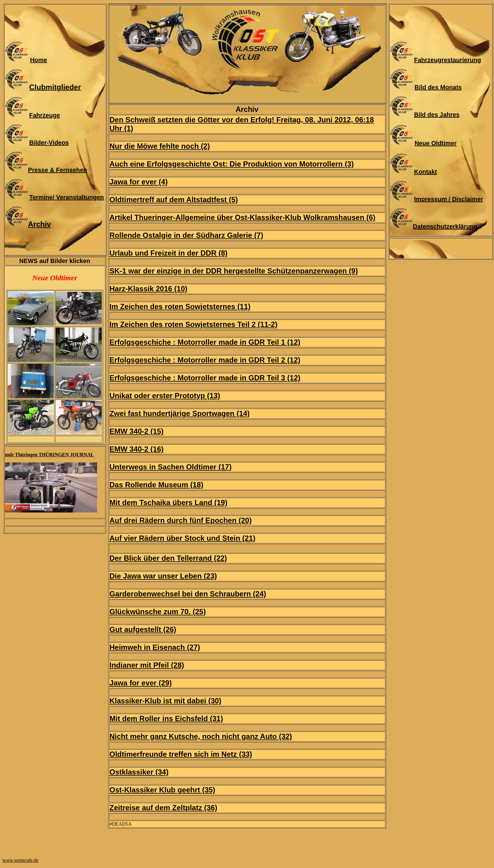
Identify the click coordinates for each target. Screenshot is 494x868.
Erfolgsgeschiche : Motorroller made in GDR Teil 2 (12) (205, 360)
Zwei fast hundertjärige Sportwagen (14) (180, 413)
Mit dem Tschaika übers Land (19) (168, 503)
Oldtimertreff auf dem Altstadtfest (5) (174, 200)
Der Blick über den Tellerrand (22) (168, 558)
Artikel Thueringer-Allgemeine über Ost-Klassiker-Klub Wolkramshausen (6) (242, 217)
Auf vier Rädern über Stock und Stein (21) (182, 538)
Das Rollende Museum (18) (156, 485)
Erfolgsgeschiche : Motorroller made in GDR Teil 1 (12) (205, 342)
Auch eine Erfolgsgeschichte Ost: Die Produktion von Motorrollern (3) (232, 164)
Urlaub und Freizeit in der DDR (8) (168, 253)
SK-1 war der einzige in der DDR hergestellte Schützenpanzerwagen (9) (234, 271)
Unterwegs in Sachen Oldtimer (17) (170, 467)
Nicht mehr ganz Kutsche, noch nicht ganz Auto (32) (201, 736)
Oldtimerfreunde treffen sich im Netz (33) (181, 754)
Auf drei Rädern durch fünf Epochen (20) (181, 520)
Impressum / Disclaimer (449, 199)
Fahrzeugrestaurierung (448, 60)
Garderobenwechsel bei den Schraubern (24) (188, 594)
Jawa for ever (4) (138, 182)
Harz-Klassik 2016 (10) (148, 289)
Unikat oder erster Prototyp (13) (165, 396)
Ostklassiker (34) (139, 772)
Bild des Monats (438, 87)
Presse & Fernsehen (57, 170)
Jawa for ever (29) (141, 683)
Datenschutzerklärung (445, 226)
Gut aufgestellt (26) (143, 629)
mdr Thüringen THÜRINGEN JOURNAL (49, 455)
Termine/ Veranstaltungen (67, 197)
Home (39, 60)
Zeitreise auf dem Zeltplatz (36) (163, 808)
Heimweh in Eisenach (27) (155, 647)
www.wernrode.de (20, 860)
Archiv (40, 224)
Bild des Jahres (437, 115)
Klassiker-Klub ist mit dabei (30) (165, 701)
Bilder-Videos (49, 143)
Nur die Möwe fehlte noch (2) (160, 146)
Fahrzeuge (45, 115)
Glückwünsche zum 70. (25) (158, 612)
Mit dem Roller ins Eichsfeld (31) (166, 719)
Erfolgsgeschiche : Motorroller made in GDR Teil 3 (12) (205, 378)
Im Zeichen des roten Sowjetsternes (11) (180, 306)
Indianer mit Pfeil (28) (147, 665)
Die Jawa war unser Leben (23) (163, 576)
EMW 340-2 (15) (136, 431)
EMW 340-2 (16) (136, 449)
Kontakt (425, 172)
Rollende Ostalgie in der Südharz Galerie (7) (186, 235)
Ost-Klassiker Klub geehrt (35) (162, 790)
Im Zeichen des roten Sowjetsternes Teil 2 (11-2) (193, 324)
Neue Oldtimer (436, 143)
